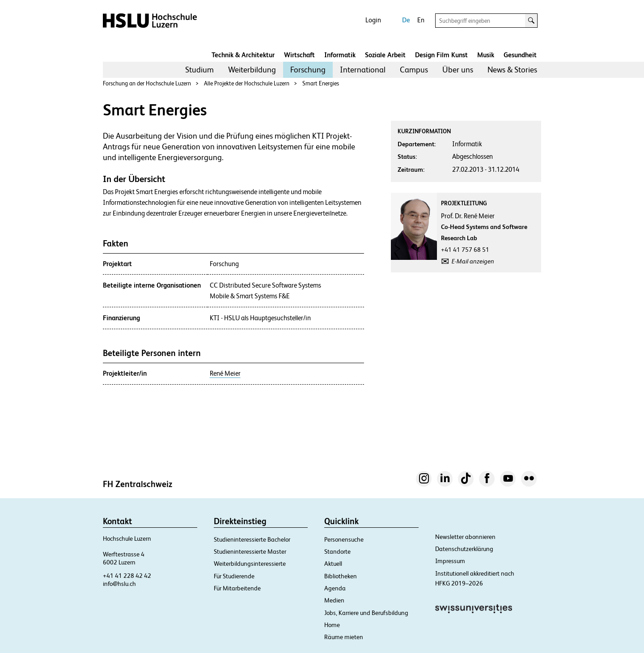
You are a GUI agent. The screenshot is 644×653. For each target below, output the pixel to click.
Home (332, 625)
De (406, 20)
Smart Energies (321, 83)
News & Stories (512, 70)
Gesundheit (520, 55)
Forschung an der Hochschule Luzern (147, 83)
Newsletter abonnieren (465, 537)
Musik (486, 55)
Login (373, 20)
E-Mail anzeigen (473, 261)
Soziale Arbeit (385, 55)
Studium (199, 70)
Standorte (337, 551)
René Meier (225, 373)
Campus (414, 70)
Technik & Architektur (243, 55)
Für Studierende (234, 576)
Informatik (340, 55)
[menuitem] (199, 70)
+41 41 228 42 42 (127, 576)
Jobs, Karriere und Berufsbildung (366, 613)
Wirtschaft (299, 55)
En (421, 20)
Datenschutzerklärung (464, 549)
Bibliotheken (341, 576)
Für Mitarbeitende (237, 588)
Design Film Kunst (441, 55)
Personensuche (344, 539)
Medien (334, 600)
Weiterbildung (252, 70)
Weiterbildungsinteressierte (250, 564)
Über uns (458, 70)
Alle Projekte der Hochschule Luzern (247, 83)
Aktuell (333, 564)
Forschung (308, 70)
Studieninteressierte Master (250, 551)
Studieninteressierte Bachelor (252, 539)
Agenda (335, 588)
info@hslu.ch (119, 584)
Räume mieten (344, 637)
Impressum (450, 561)
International (363, 70)
